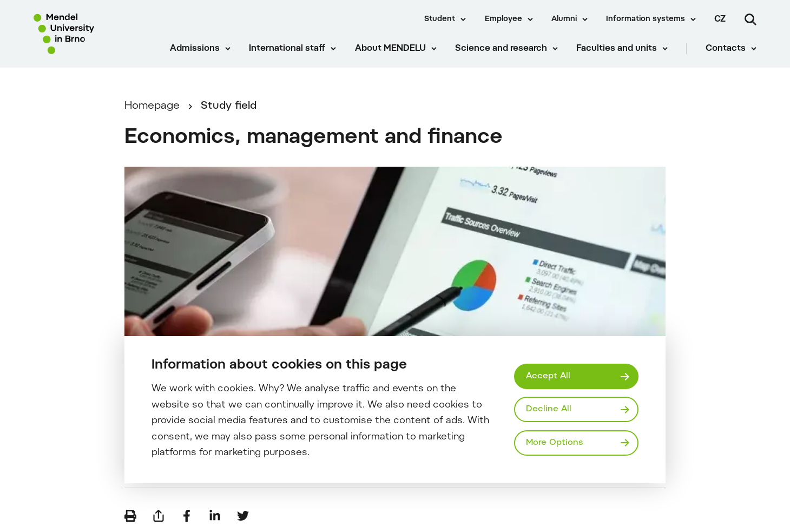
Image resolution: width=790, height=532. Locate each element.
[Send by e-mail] (159, 516)
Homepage (152, 106)
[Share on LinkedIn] (215, 516)
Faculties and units (617, 49)
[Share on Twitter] (243, 516)
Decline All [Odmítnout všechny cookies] (549, 409)
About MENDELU (390, 49)
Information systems (646, 19)
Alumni (564, 19)
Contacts (726, 49)
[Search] (751, 19)
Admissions (195, 49)
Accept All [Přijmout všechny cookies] (548, 376)
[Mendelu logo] (92, 34)
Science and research (501, 49)
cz (720, 19)
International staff (287, 49)
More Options (555, 443)
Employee (503, 19)
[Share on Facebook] (187, 516)
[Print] (130, 516)
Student (440, 19)
